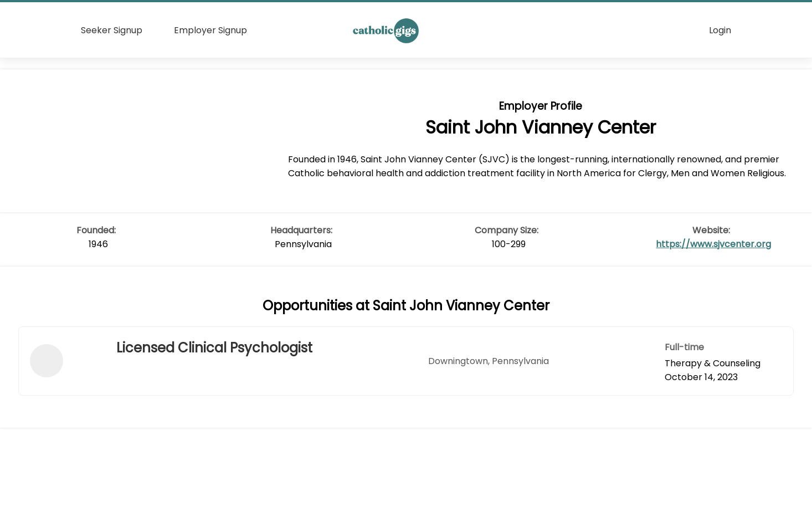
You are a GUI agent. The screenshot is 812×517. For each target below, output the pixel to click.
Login (720, 30)
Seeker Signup (112, 30)
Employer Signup (210, 30)
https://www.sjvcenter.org (713, 244)
